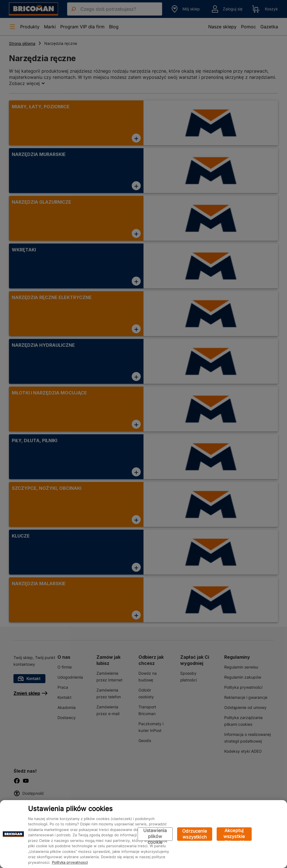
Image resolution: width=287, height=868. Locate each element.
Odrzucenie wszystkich (195, 834)
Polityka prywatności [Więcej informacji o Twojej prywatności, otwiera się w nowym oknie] (70, 862)
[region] (143, 834)
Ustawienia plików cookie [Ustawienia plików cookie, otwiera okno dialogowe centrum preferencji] (155, 834)
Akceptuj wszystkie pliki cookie (234, 834)
